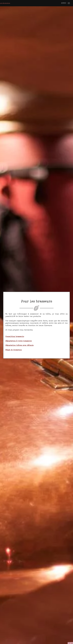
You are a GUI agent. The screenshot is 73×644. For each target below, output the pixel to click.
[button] (66, 3)
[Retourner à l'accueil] (5, 3)
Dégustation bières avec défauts (20, 345)
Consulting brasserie (15, 337)
